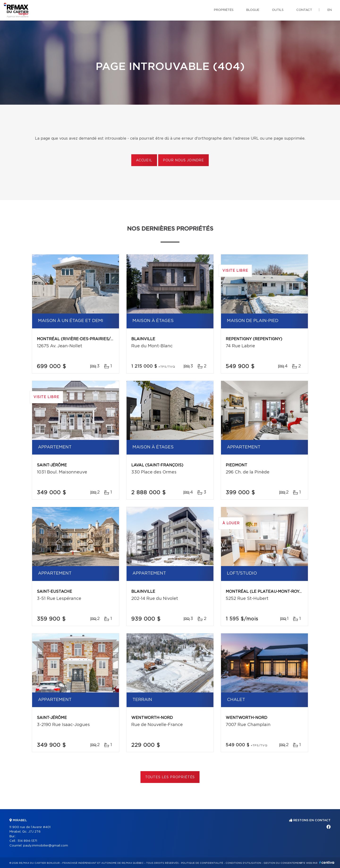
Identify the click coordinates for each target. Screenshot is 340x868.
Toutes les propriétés (170, 777)
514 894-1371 (27, 841)
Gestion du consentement (283, 863)
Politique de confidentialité (202, 863)
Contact (304, 10)
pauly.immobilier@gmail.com (46, 846)
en (330, 10)
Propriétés (224, 10)
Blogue (253, 10)
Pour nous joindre (183, 160)
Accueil (144, 160)
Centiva (327, 862)
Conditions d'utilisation (243, 863)
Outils (278, 10)
